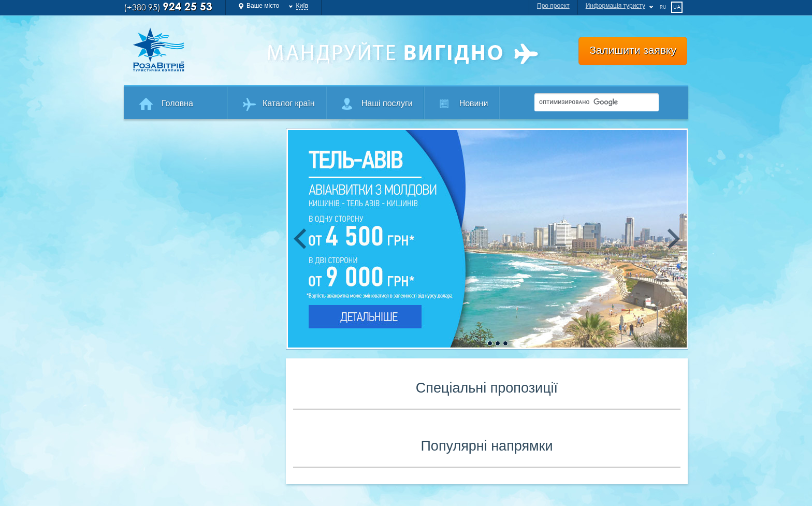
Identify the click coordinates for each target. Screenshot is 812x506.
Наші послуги (387, 103)
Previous (300, 239)
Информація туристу (615, 6)
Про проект (553, 6)
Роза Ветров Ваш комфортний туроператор (191, 50)
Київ (302, 6)
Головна (177, 103)
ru (663, 7)
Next (674, 239)
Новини (474, 103)
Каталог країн (289, 103)
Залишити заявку (633, 50)
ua (677, 7)
